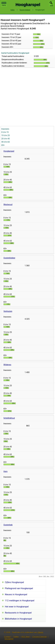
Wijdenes (7, 365)
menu (4, 4)
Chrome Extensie (39, 637)
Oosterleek (8, 525)
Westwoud (8, 204)
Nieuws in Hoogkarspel (16, 594)
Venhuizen (8, 311)
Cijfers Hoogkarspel (14, 582)
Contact (7, 637)
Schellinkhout (9, 418)
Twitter (16, 637)
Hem (6, 471)
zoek (52, 6)
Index (12, 10)
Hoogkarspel (9, 151)
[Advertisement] (25, 99)
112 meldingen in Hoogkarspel (20, 601)
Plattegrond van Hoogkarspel (19, 588)
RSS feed (26, 637)
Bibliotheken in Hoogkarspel (18, 619)
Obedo (40, 632)
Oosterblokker (9, 258)
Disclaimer (9, 639)
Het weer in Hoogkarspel (17, 607)
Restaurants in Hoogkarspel (18, 613)
